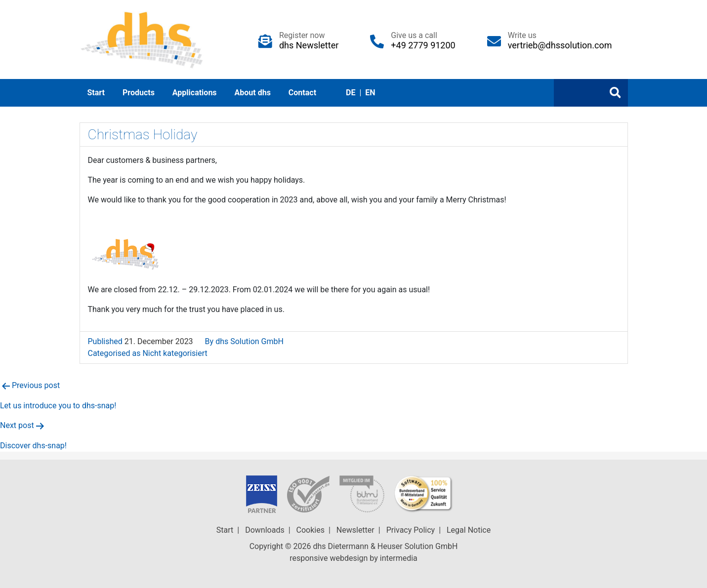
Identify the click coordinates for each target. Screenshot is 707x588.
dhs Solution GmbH (250, 341)
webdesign (349, 558)
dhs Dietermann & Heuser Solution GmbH (385, 546)
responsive (309, 558)
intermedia (399, 558)
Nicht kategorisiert (175, 353)
